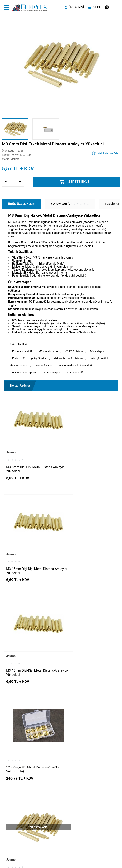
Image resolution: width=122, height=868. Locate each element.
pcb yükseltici (39, 358)
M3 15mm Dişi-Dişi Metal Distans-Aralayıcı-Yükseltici (89, 457)
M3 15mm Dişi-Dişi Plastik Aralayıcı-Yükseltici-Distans (26, 726)
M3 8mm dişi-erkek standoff (76, 365)
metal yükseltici (99, 358)
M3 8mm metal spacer (24, 373)
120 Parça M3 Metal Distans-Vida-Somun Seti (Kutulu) (89, 542)
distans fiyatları (44, 365)
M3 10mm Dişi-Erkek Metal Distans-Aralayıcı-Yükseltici (26, 637)
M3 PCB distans (74, 351)
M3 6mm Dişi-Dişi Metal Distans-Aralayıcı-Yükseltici (30, 457)
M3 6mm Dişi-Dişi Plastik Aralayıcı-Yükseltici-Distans (84, 726)
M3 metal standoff (21, 351)
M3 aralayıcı (97, 351)
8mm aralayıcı (52, 373)
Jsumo (11, 440)
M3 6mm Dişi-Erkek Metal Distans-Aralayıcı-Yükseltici (89, 637)
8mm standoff (75, 373)
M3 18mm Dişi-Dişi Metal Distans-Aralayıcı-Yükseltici (31, 547)
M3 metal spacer (48, 351)
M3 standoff (18, 358)
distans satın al (19, 365)
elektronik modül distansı (68, 358)
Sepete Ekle (79, 182)
